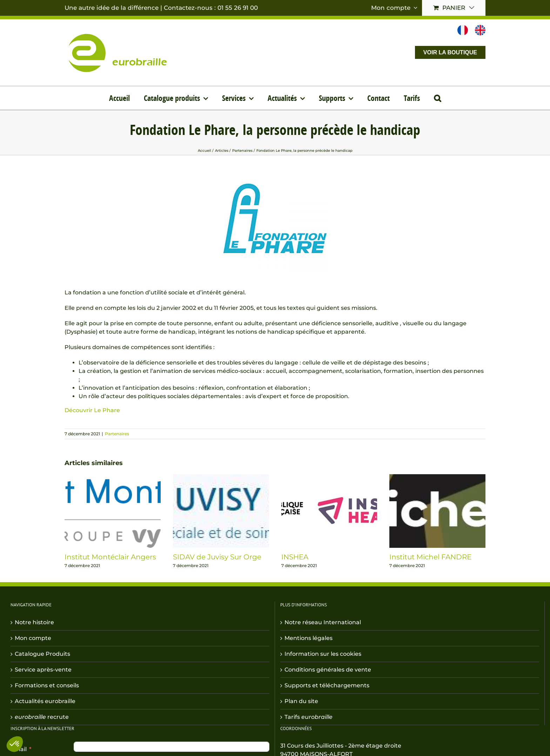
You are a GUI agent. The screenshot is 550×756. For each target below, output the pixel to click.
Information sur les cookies (323, 654)
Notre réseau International (323, 622)
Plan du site (301, 701)
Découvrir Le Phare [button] (92, 410)
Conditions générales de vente (328, 670)
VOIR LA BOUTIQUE (450, 52)
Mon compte (33, 638)
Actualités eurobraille (45, 701)
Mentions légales (308, 638)
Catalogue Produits (42, 654)
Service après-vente (43, 670)
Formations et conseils (47, 685)
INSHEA (295, 557)
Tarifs (308, 717)
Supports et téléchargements (327, 685)
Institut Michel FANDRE (430, 557)
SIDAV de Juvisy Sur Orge (217, 557)
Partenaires (117, 434)
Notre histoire (34, 622)
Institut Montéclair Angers (110, 557)
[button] (437, 98)
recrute (42, 717)
